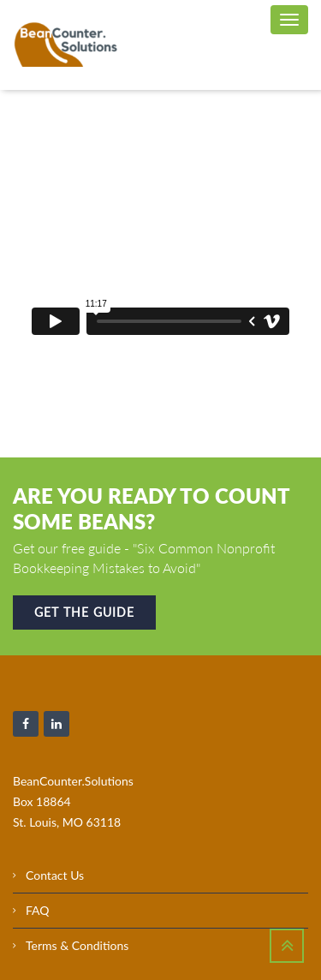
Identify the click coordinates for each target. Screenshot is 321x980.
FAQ (38, 910)
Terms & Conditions (77, 945)
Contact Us (55, 875)
